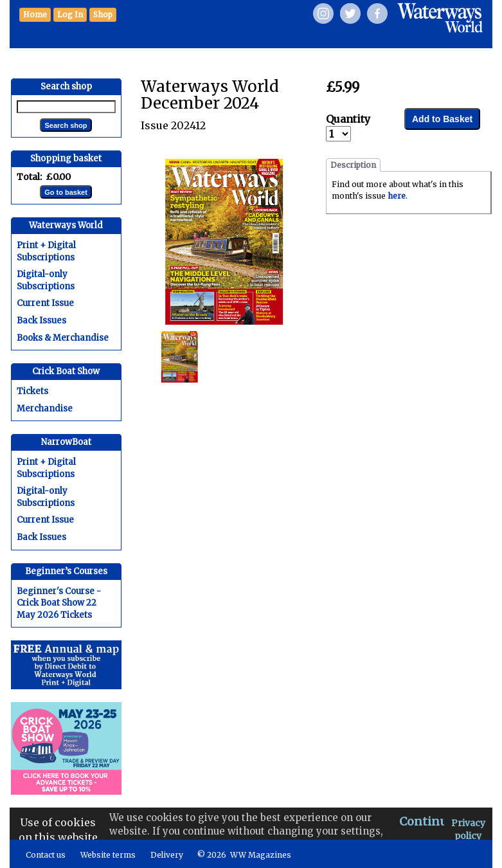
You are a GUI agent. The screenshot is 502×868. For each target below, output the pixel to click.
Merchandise (45, 409)
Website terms (108, 855)
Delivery (167, 855)
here (397, 196)
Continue (426, 821)
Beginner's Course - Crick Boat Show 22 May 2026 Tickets (59, 603)
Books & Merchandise (63, 338)
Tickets (32, 391)
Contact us (46, 855)
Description (353, 165)
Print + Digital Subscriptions (46, 251)
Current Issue (45, 303)
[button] (103, 15)
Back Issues (41, 321)
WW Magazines (261, 855)
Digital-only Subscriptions (46, 280)
